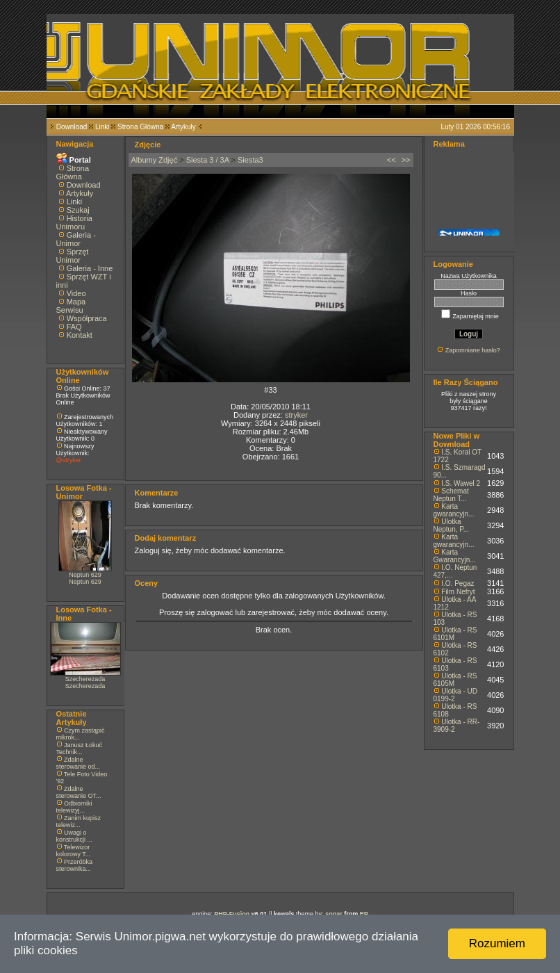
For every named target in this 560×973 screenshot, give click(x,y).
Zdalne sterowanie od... (79, 763)
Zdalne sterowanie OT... (79, 792)
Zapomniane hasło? (473, 350)
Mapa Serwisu (71, 306)
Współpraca (87, 318)
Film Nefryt (458, 592)
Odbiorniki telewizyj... (74, 807)
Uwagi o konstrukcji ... (75, 836)
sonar (334, 914)
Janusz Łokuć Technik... (80, 749)
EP (364, 914)
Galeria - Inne (90, 268)
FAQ (74, 327)
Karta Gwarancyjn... (455, 556)
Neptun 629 (85, 575)
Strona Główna (140, 127)
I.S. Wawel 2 (461, 483)
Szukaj (78, 210)
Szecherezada (85, 679)
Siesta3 (250, 160)
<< (392, 160)
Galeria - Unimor (76, 239)
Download (72, 127)
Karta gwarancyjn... (454, 510)
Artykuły (183, 127)
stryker (296, 415)
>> (406, 160)
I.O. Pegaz (458, 583)
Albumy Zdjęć (155, 160)
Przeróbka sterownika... (75, 865)
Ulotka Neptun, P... (452, 525)
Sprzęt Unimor (73, 256)
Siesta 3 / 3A (208, 160)
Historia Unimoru (74, 222)
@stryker (69, 460)
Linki (102, 127)
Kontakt (80, 335)
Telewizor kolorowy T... (74, 851)
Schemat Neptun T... (451, 495)
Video (76, 293)
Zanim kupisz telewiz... (79, 821)
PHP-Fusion (232, 914)
